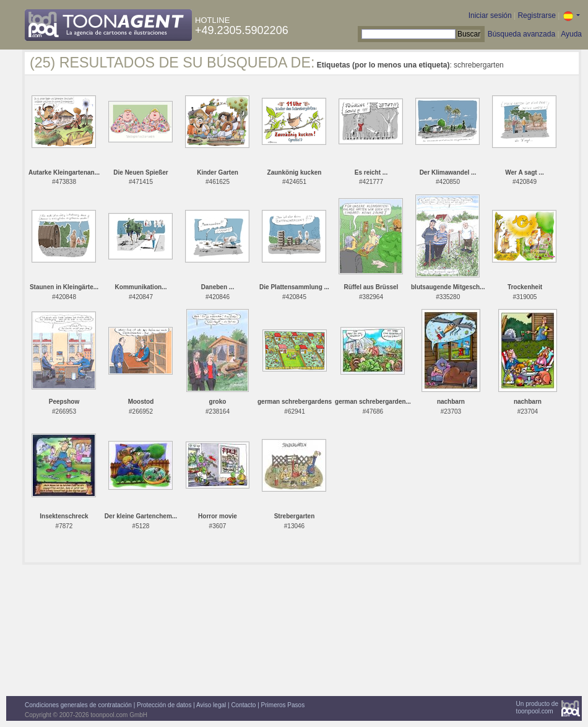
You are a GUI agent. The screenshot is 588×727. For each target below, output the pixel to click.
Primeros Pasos (283, 705)
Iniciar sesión (490, 15)
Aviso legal (211, 705)
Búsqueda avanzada (521, 34)
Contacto (243, 705)
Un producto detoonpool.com (537, 707)
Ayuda (571, 34)
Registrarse (536, 15)
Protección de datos (164, 705)
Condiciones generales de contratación (78, 705)
